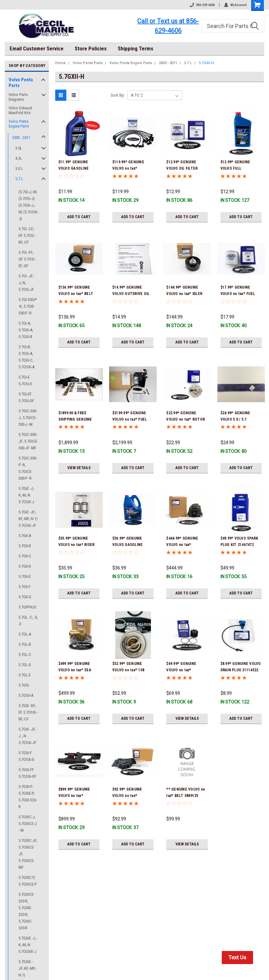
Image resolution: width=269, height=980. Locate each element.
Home (60, 63)
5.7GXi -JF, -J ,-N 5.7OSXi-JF (28, 736)
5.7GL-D (25, 665)
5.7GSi (24, 685)
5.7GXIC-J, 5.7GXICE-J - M (28, 824)
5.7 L (19, 179)
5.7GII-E (25, 576)
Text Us (237, 957)
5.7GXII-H (206, 63)
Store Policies (91, 48)
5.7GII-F (25, 587)
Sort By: (118, 95)
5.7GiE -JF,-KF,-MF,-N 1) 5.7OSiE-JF (28, 519)
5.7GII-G (25, 597)
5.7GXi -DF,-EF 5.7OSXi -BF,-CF (28, 712)
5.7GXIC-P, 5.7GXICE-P (28, 881)
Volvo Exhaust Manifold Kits (20, 110)
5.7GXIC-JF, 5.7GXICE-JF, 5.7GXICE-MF (28, 854)
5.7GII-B (25, 546)
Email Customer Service (37, 48)
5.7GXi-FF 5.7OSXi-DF (27, 773)
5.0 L (19, 169)
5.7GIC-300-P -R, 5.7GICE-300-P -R (28, 468)
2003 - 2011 (21, 138)
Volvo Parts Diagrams (18, 97)
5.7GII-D (25, 566)
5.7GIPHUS (27, 607)
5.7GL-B (25, 644)
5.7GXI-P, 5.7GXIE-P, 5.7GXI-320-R (28, 797)
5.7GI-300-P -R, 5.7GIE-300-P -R (28, 306)
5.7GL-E (25, 675)
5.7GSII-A (26, 695)
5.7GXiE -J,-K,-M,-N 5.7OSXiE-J (28, 945)
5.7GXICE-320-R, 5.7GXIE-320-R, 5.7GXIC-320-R (26, 911)
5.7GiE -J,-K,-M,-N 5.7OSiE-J (27, 495)
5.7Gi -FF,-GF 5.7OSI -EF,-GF (27, 259)
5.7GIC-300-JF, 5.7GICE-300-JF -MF (28, 441)
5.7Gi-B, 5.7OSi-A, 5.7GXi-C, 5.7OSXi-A (26, 357)
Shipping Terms (135, 48)
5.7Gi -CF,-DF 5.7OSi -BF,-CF (27, 236)
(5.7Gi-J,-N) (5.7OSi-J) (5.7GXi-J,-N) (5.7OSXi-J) (28, 205)
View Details (79, 468)
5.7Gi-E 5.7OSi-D (25, 380)
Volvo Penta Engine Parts (19, 124)
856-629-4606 (202, 5)
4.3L (19, 158)
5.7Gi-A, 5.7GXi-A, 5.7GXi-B (26, 330)
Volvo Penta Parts (21, 83)
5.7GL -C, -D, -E (28, 621)
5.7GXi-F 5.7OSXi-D (26, 756)
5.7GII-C (25, 556)
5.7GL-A (25, 634)
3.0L (19, 148)
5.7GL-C (25, 655)
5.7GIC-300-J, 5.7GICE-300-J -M (28, 418)
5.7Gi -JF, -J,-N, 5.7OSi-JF (27, 283)
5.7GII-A (25, 536)
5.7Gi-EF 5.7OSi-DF (26, 397)
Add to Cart (79, 217)
